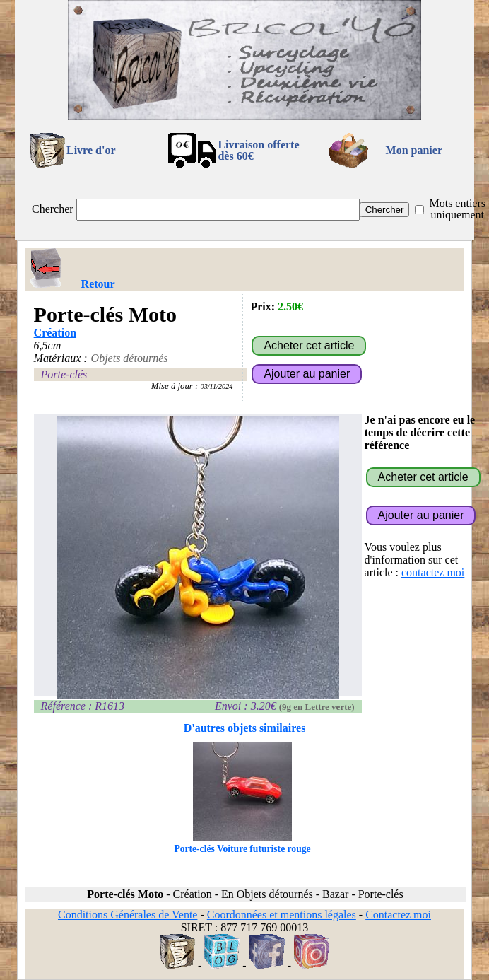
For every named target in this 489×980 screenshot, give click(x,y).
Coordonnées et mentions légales (282, 915)
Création (55, 333)
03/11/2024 (217, 386)
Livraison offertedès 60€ (258, 150)
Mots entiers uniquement (457, 209)
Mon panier (414, 150)
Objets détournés (130, 358)
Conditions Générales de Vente (128, 915)
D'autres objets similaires (245, 728)
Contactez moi (398, 915)
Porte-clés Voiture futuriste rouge (242, 843)
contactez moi (433, 572)
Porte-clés (64, 374)
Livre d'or (91, 150)
